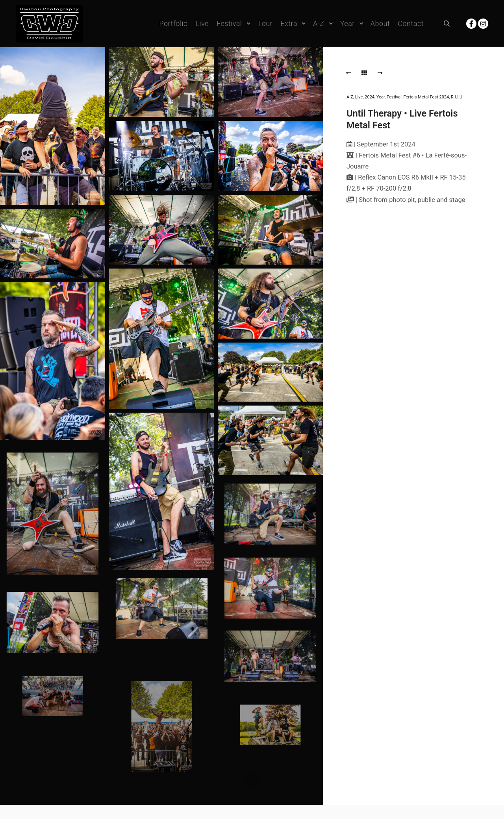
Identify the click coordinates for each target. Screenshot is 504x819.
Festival (394, 97)
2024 (370, 97)
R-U (454, 97)
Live (359, 97)
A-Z (350, 97)
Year (381, 97)
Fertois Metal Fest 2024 (426, 97)
